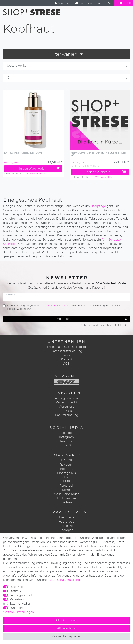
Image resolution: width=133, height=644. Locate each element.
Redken (67, 502)
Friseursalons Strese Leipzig (66, 347)
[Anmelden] (62, 3)
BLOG (67, 445)
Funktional (17, 608)
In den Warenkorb (39, 169)
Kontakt (67, 359)
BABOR (67, 460)
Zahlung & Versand (66, 398)
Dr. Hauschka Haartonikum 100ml (23, 153)
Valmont (67, 477)
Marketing (17, 599)
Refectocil (67, 486)
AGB (67, 364)
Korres (67, 490)
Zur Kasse (67, 411)
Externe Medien (20, 604)
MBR (67, 481)
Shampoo (67, 530)
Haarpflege (98, 206)
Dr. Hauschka (66, 498)
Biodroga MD (66, 473)
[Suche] (100, 3)
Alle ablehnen (67, 628)
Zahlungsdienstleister (24, 595)
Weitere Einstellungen (18, 612)
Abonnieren (92, 319)
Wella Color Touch (67, 494)
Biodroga (67, 469)
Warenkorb (66, 407)
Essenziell (16, 587)
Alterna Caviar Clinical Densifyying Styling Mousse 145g (99, 154)
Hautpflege (66, 522)
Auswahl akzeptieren (67, 636)
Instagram (66, 437)
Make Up (66, 526)
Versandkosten (37, 174)
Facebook (67, 433)
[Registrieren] (84, 3)
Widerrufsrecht (67, 402)
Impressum (67, 355)
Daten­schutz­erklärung (64, 580)
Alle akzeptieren (66, 620)
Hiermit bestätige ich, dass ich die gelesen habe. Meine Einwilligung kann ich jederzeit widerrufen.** (63, 307)
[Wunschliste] (109, 3)
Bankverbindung (67, 415)
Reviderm (66, 465)
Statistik (15, 591)
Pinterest (67, 441)
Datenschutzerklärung (66, 351)
